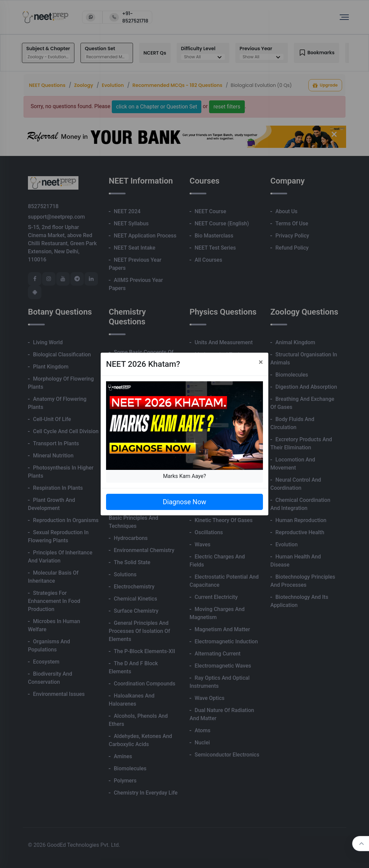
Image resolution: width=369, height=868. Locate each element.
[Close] (261, 362)
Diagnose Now (184, 502)
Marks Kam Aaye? (184, 476)
